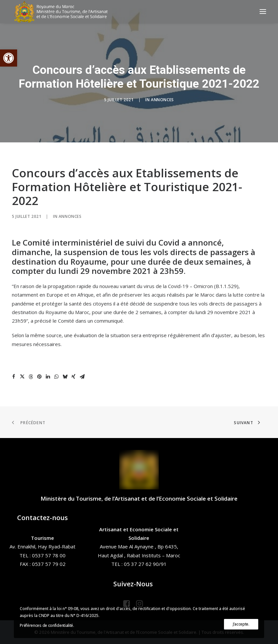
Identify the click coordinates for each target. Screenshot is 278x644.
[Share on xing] (73, 377)
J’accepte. (241, 624)
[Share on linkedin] (48, 377)
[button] (9, 58)
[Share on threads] (31, 377)
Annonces (162, 100)
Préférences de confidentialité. (47, 625)
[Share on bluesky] (65, 377)
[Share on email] (82, 377)
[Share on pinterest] (39, 377)
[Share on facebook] (14, 377)
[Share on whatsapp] (56, 377)
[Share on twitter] (22, 377)
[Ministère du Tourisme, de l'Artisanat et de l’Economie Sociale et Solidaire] (63, 12)
